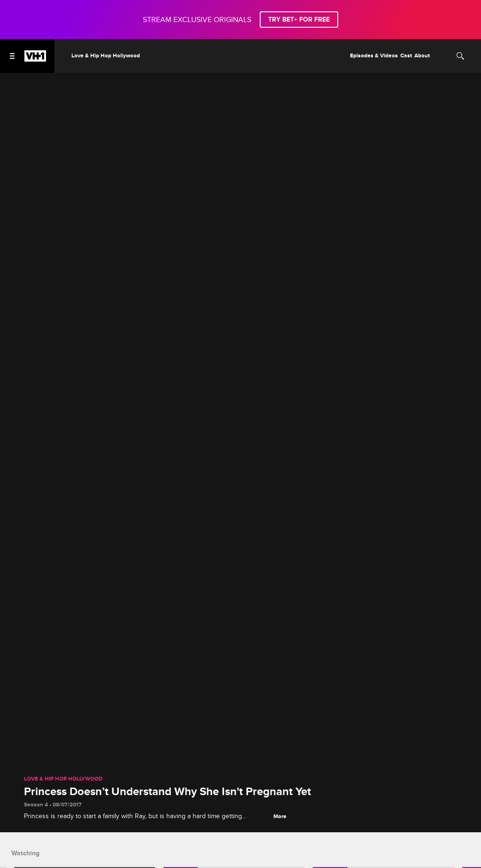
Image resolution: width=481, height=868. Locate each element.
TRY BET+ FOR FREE (299, 20)
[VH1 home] (35, 59)
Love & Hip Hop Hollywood (63, 779)
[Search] (460, 56)
